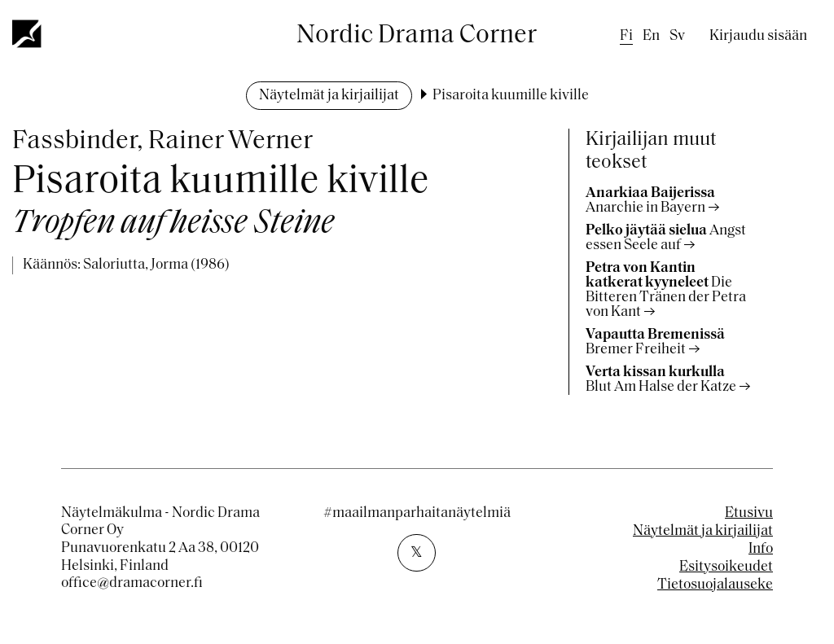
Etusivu (749, 513)
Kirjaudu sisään (758, 36)
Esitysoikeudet (726, 567)
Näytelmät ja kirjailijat (329, 96)
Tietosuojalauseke (715, 585)
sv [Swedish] (677, 36)
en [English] (651, 36)
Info (761, 549)
